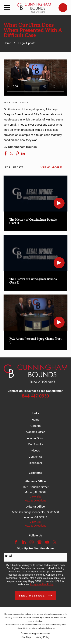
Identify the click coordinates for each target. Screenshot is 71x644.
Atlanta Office (36, 438)
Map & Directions (35, 500)
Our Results (35, 444)
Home (35, 419)
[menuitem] (26, 637)
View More (52, 167)
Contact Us (35, 457)
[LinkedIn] (24, 542)
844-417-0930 (35, 396)
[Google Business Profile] (39, 542)
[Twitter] (55, 542)
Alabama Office (35, 432)
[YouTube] (47, 542)
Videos (36, 450)
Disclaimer (35, 463)
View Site (35, 496)
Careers (35, 426)
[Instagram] (32, 542)
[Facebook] (16, 542)
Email (8, 556)
